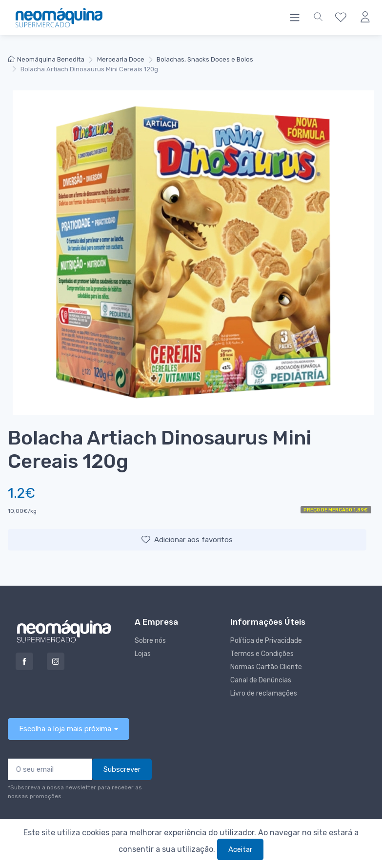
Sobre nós (150, 641)
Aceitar (240, 849)
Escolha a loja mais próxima (65, 729)
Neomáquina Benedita (46, 59)
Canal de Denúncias (261, 680)
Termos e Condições (262, 654)
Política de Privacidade (266, 641)
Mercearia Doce (121, 59)
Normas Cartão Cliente (266, 667)
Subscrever (122, 769)
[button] (318, 18)
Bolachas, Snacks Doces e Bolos (205, 59)
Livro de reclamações (264, 693)
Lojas (143, 654)
